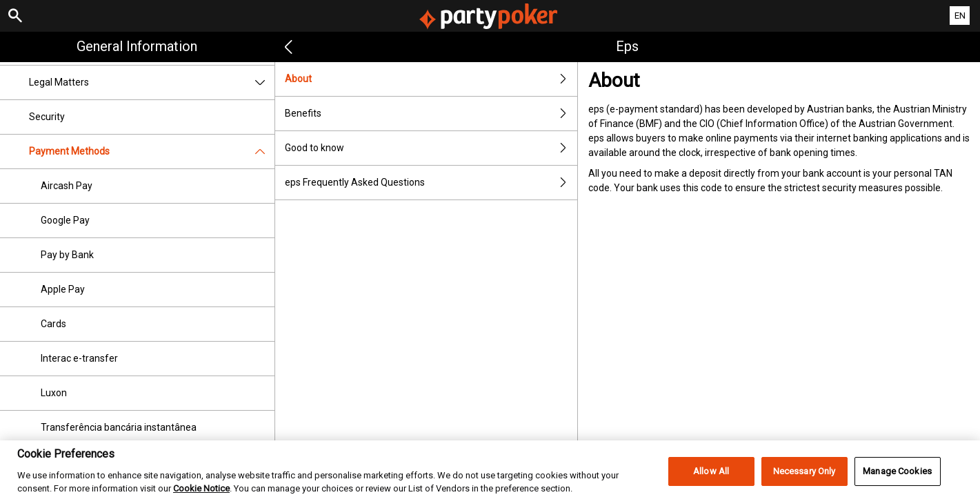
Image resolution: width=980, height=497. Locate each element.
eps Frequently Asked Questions (431, 183)
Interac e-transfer (79, 358)
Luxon (54, 393)
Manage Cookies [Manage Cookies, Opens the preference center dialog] (897, 479)
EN (960, 16)
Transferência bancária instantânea (119, 427)
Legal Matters (152, 82)
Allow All (711, 479)
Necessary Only (804, 479)
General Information (137, 46)
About (431, 79)
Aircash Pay (67, 186)
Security (47, 117)
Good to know (431, 148)
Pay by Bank (67, 255)
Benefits (431, 114)
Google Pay (65, 220)
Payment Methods (152, 152)
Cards (53, 324)
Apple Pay (63, 289)
